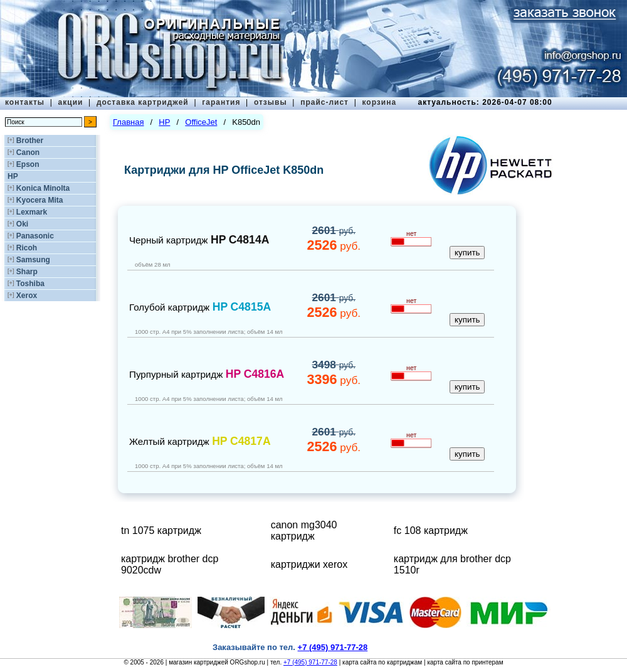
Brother (30, 141)
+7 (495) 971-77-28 (310, 662)
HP (13, 176)
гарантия (221, 102)
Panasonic (35, 236)
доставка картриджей (143, 102)
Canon (28, 152)
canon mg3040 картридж (304, 531)
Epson (28, 164)
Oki (22, 224)
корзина (379, 102)
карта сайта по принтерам (465, 662)
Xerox (27, 296)
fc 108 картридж (431, 531)
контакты (25, 102)
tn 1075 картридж (161, 531)
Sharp (27, 272)
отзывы (271, 102)
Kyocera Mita (40, 200)
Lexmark (32, 212)
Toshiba (30, 284)
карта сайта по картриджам (382, 662)
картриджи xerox (309, 564)
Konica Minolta (43, 188)
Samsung (33, 260)
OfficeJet (201, 122)
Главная (128, 122)
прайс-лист (324, 102)
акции (71, 102)
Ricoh (27, 248)
